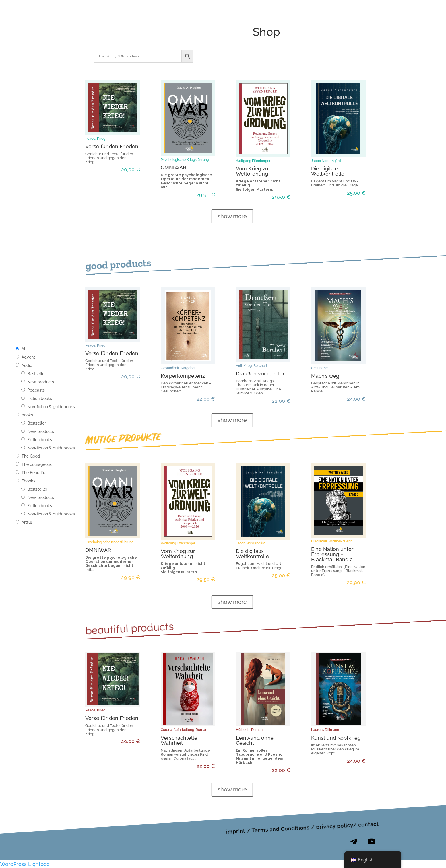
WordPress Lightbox (25, 864)
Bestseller (37, 374)
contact (369, 824)
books (27, 415)
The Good (31, 456)
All (24, 349)
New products (41, 382)
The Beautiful (34, 473)
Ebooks (28, 481)
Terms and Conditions (281, 829)
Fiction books (40, 398)
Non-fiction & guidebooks (51, 407)
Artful (27, 522)
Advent (28, 357)
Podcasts (36, 390)
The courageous (37, 464)
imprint (236, 831)
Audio (27, 365)
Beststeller (37, 489)
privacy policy (335, 826)
